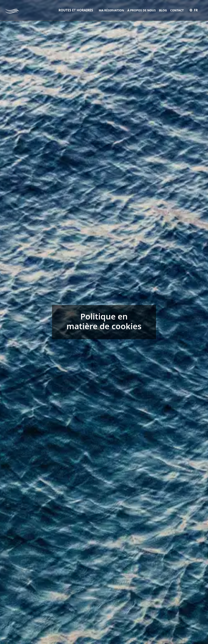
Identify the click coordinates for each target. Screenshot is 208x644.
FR (193, 10)
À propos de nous (142, 10)
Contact (177, 10)
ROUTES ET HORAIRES (76, 10)
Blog (163, 10)
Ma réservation (111, 10)
